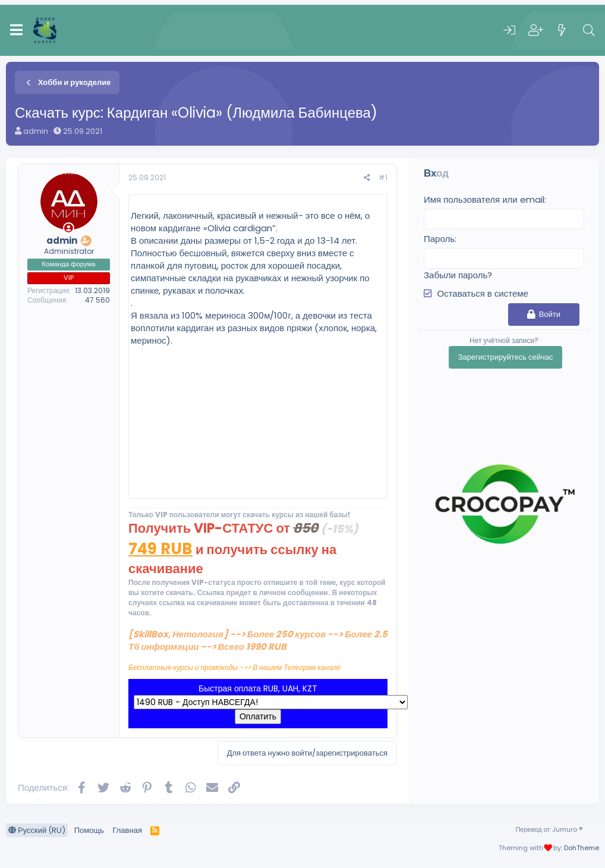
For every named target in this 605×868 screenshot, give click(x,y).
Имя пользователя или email (484, 199)
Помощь (89, 830)
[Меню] (16, 30)
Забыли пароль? (458, 275)
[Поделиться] (367, 178)
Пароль (439, 239)
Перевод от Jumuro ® (549, 829)
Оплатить (258, 716)
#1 (383, 177)
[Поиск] (589, 30)
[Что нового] (562, 30)
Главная (127, 830)
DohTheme (582, 848)
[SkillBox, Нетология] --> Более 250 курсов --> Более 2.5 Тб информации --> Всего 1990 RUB (258, 640)
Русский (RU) (37, 830)
